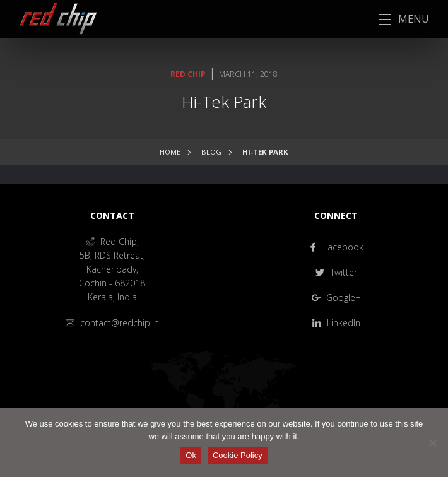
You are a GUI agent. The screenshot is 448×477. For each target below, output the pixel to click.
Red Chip (188, 74)
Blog (211, 152)
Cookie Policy (238, 455)
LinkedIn (336, 323)
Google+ (336, 297)
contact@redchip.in (112, 323)
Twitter (336, 272)
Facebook (336, 247)
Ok (191, 455)
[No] (432, 443)
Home (170, 152)
